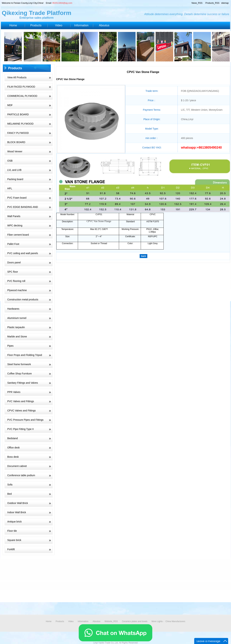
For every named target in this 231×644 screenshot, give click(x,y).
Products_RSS (212, 3)
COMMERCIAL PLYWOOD (30, 96)
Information (81, 25)
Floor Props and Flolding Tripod (30, 355)
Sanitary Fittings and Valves (30, 383)
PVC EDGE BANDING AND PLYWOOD (29, 207)
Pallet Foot (30, 244)
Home (13, 25)
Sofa (30, 485)
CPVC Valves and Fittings (30, 411)
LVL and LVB (30, 170)
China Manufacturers (175, 621)
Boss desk (30, 457)
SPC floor (30, 272)
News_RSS (197, 3)
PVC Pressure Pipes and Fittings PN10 (29, 420)
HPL (30, 188)
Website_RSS (111, 621)
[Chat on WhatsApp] (116, 641)
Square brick (30, 540)
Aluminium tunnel (30, 318)
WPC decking (30, 225)
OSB (30, 161)
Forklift (30, 549)
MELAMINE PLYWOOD (30, 124)
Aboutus (104, 25)
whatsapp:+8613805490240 (202, 148)
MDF (30, 105)
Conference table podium (30, 475)
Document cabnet (30, 466)
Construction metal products (30, 299)
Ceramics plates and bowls (135, 621)
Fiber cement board (30, 235)
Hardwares (30, 309)
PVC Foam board (30, 198)
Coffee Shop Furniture (30, 374)
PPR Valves (30, 392)
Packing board (30, 179)
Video (59, 25)
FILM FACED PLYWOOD (30, 87)
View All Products (30, 77)
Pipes (30, 346)
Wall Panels (30, 216)
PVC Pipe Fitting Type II (30, 429)
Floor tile (30, 531)
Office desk (30, 448)
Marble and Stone (30, 337)
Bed (30, 494)
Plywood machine (30, 290)
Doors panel (30, 262)
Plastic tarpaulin (30, 327)
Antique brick (30, 522)
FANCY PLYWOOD (30, 133)
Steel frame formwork (30, 364)
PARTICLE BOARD (30, 114)
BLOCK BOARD (30, 142)
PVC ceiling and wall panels (30, 253)
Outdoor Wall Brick (30, 503)
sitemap (225, 3)
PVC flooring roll (30, 281)
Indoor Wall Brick (30, 512)
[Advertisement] (107, 584)
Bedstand (30, 438)
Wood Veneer (30, 151)
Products (36, 25)
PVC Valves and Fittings (30, 401)
